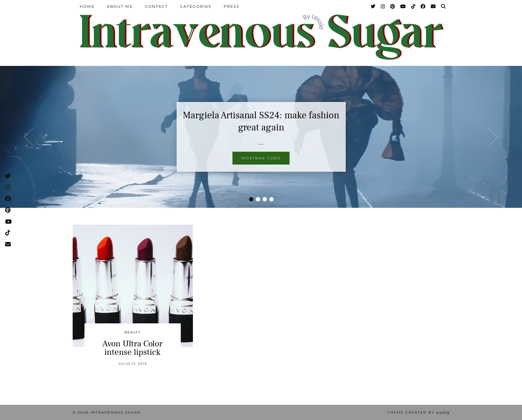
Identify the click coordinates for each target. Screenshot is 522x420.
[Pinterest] (393, 6)
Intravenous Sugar (116, 412)
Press (232, 6)
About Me (120, 6)
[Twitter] (373, 6)
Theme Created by (419, 412)
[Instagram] (383, 6)
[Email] (433, 6)
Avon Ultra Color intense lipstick (132, 348)
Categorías (196, 6)
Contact (156, 6)
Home (87, 6)
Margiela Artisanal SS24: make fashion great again (261, 121)
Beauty (132, 332)
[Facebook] (423, 6)
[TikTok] (414, 6)
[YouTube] (403, 6)
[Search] (444, 6)
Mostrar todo (261, 158)
